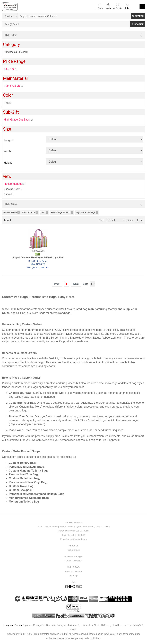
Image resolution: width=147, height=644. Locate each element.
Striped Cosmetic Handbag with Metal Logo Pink (38, 257)
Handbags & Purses (16, 52)
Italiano (72, 625)
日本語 (102, 625)
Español (27, 625)
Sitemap (74, 575)
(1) (18, 120)
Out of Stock (74, 550)
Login (108, 8)
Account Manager (73, 556)
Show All (8, 194)
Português (39, 625)
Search (138, 16)
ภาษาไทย (126, 625)
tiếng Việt (139, 625)
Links (74, 582)
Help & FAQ (74, 567)
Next (76, 284)
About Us (74, 546)
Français (62, 625)
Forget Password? (74, 561)
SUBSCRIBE (138, 24)
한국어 (92, 625)
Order (127, 8)
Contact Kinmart (73, 522)
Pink (8, 103)
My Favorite (118, 8)
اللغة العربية (114, 625)
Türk (74, 630)
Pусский (82, 625)
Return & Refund (73, 571)
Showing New (13, 189)
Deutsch (50, 625)
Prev (57, 284)
